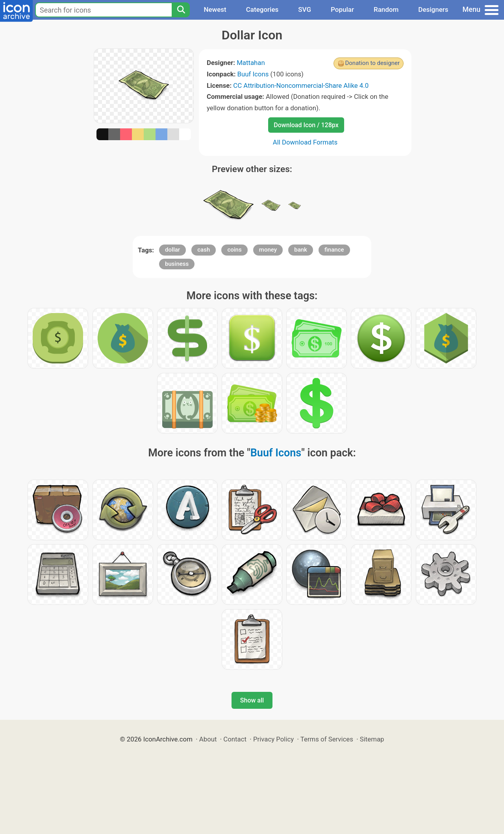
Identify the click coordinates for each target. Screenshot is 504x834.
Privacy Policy (273, 739)
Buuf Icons (253, 74)
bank (301, 250)
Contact (235, 739)
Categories (262, 9)
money (268, 250)
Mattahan (251, 63)
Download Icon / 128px (306, 125)
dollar (172, 250)
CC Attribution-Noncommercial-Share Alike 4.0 (301, 85)
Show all (252, 700)
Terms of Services (327, 739)
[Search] (181, 10)
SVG (305, 9)
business (177, 264)
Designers (433, 9)
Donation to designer (372, 63)
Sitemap (372, 739)
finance (334, 250)
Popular (342, 9)
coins (234, 250)
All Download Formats (305, 142)
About (208, 739)
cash (204, 250)
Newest (215, 9)
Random (386, 9)
